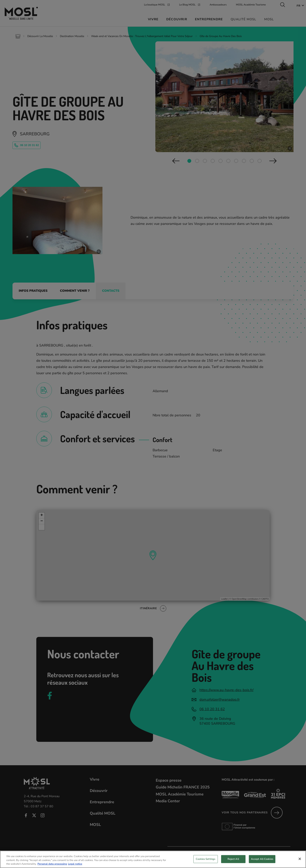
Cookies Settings (205, 859)
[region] (153, 859)
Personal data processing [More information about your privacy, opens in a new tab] (52, 864)
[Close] (300, 859)
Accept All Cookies (262, 859)
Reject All (233, 859)
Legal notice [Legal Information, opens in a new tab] (75, 864)
